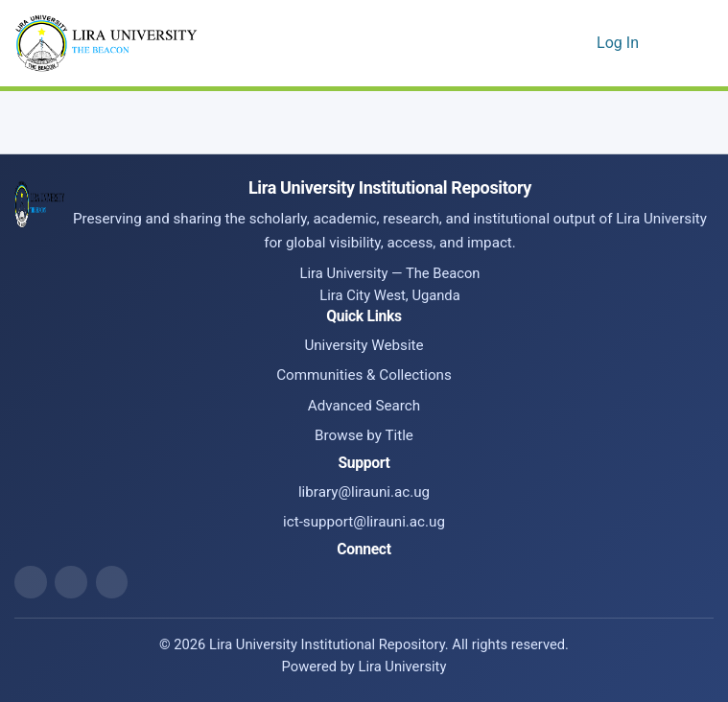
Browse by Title (364, 435)
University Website (364, 345)
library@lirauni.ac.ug (364, 492)
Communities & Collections (364, 375)
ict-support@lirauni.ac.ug (364, 522)
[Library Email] (71, 582)
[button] (549, 43)
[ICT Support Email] (112, 582)
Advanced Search (364, 406)
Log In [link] (619, 43)
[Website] (31, 582)
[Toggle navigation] (687, 43)
